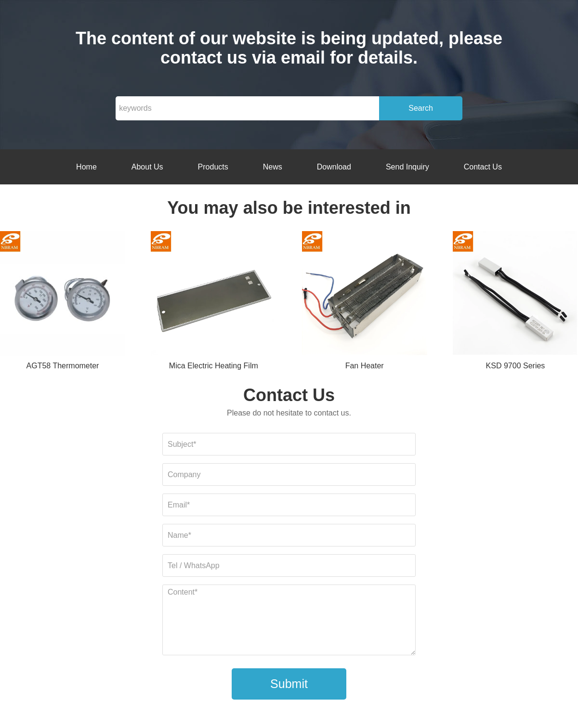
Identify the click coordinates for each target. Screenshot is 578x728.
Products (213, 167)
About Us (147, 167)
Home (86, 167)
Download (334, 167)
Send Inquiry (407, 167)
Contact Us (483, 167)
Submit (289, 684)
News (273, 167)
